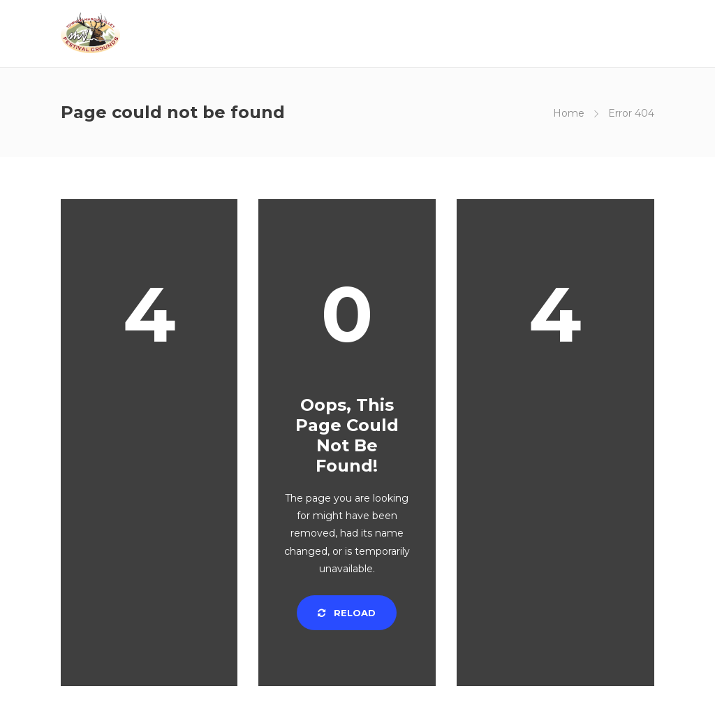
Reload (347, 613)
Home (569, 113)
